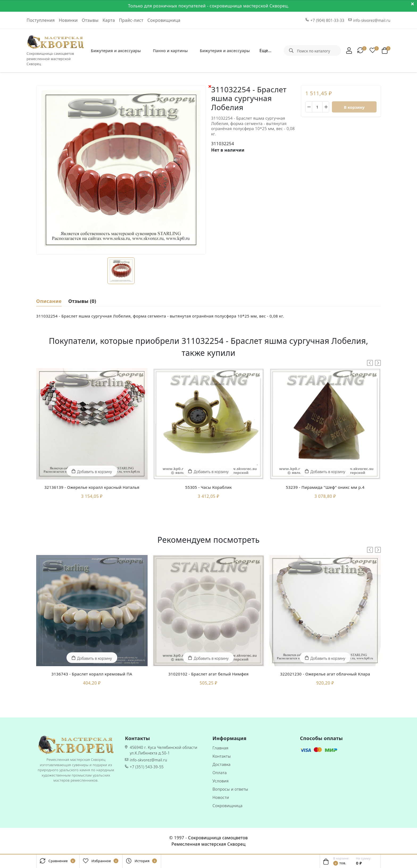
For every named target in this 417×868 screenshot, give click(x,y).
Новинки (68, 20)
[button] (378, 363)
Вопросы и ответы (230, 789)
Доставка (222, 764)
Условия (221, 781)
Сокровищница (164, 20)
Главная (220, 748)
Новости (221, 797)
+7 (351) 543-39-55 (147, 767)
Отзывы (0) (82, 301)
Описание (49, 301)
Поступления (41, 20)
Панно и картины (170, 51)
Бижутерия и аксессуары (116, 51)
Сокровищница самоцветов (218, 838)
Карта (109, 20)
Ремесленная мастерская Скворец (208, 844)
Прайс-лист (131, 20)
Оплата (220, 773)
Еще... (265, 51)
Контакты (222, 756)
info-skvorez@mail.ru (148, 760)
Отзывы (90, 20)
